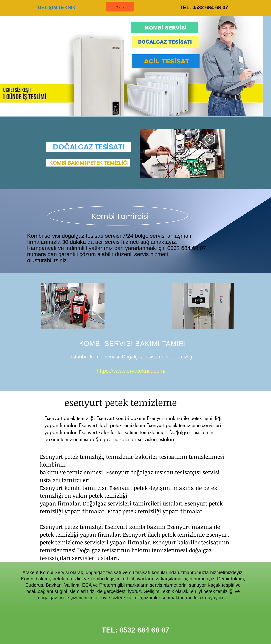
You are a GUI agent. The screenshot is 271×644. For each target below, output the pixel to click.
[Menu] (120, 7)
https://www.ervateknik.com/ (131, 371)
